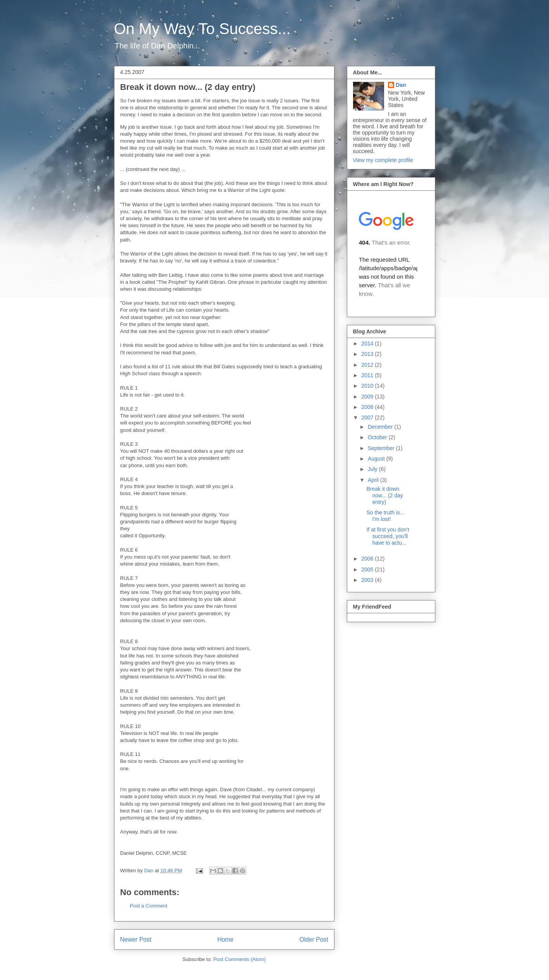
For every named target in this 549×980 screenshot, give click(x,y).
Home (225, 939)
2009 (368, 397)
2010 (368, 386)
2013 (368, 354)
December (381, 427)
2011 (368, 375)
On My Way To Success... (203, 29)
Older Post (314, 939)
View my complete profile (383, 160)
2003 (368, 580)
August (377, 459)
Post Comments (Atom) (240, 959)
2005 (368, 569)
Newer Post (136, 939)
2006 (368, 559)
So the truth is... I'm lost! (385, 516)
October (378, 437)
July (373, 469)
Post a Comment (149, 906)
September (382, 448)
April (374, 480)
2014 (368, 343)
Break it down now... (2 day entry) (384, 495)
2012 (368, 365)
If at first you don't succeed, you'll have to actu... (388, 536)
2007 (368, 418)
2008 (368, 407)
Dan (401, 85)
